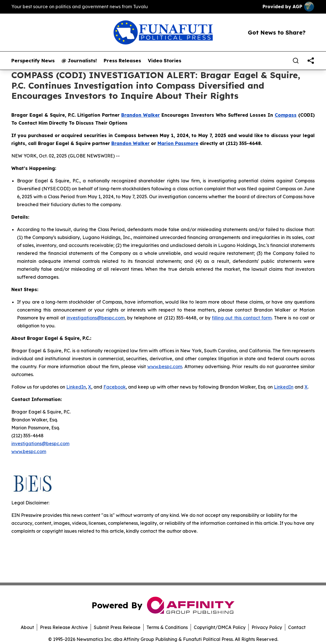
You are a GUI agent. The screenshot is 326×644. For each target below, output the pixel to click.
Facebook (115, 387)
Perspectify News (33, 61)
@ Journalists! (79, 61)
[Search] (296, 61)
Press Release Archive (64, 627)
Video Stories (165, 61)
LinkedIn (76, 387)
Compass (286, 115)
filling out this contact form (242, 318)
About (27, 627)
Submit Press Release (117, 627)
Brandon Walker (140, 115)
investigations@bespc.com (96, 318)
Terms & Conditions (167, 627)
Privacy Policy (267, 627)
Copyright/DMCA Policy (220, 627)
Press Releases (122, 61)
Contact (297, 627)
